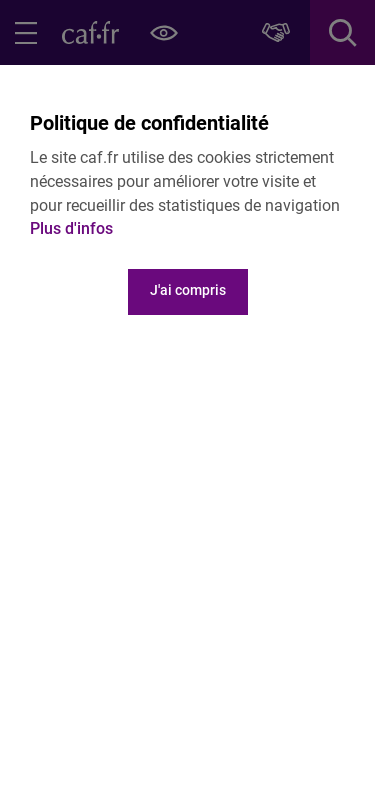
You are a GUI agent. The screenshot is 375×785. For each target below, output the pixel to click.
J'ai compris (188, 290)
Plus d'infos (71, 228)
